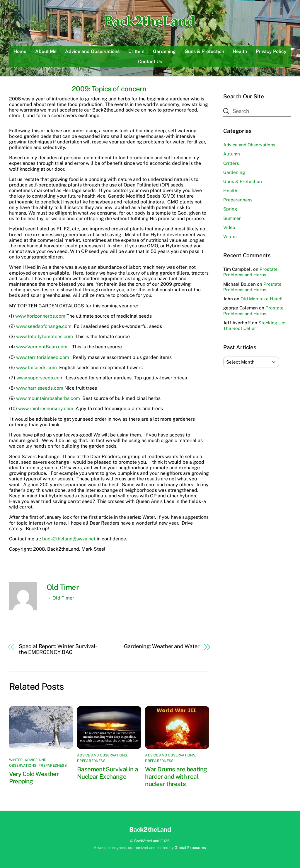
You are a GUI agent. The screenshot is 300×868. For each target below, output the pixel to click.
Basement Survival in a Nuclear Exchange (108, 773)
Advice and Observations (92, 51)
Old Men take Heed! (261, 299)
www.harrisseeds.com (40, 388)
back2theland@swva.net (69, 539)
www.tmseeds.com (36, 368)
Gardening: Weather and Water (162, 646)
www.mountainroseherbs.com (48, 398)
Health (240, 51)
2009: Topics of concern (109, 89)
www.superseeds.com (40, 378)
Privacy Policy (271, 51)
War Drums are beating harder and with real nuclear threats (176, 777)
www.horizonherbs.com (40, 316)
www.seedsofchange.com (44, 326)
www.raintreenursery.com (46, 409)
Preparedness (53, 766)
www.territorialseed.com (43, 357)
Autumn (232, 154)
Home (20, 51)
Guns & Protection (204, 51)
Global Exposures (190, 848)
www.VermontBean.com (42, 347)
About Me (46, 51)
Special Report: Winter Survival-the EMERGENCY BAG (58, 649)
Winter (16, 760)
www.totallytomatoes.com (45, 337)
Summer (232, 218)
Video (229, 227)
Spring (230, 209)
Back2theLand (147, 841)
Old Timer (63, 587)
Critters (136, 51)
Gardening (164, 51)
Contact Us (150, 62)
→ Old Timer (60, 598)
